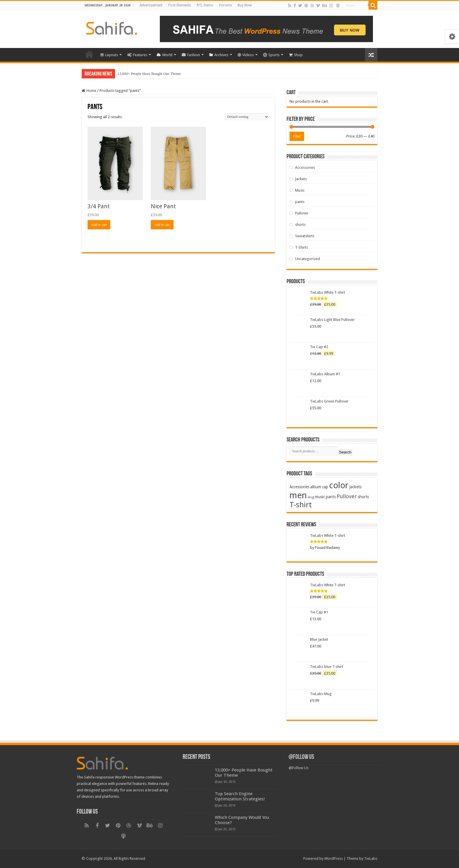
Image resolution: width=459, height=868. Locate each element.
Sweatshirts (305, 236)
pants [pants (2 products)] (331, 497)
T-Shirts (302, 247)
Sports (271, 55)
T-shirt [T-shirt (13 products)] (301, 505)
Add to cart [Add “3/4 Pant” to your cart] (99, 225)
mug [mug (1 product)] (311, 497)
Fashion (191, 55)
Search (345, 452)
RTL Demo (205, 5)
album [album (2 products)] (316, 487)
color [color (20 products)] (339, 485)
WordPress (334, 858)
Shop (296, 55)
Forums (226, 5)
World (165, 55)
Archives (219, 55)
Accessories (305, 167)
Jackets (301, 179)
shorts (300, 225)
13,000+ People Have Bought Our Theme (149, 74)
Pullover (302, 213)
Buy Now (245, 5)
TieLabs (371, 858)
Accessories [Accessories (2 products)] (299, 487)
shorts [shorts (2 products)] (363, 497)
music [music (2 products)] (320, 497)
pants (300, 202)
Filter (297, 136)
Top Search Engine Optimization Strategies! (240, 796)
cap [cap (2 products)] (325, 487)
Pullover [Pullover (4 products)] (347, 496)
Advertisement (151, 5)
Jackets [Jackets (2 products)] (355, 487)
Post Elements (180, 5)
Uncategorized (308, 259)
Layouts (109, 55)
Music (300, 190)
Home (89, 54)
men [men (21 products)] (298, 495)
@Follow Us (301, 757)
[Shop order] (247, 117)
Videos (246, 55)
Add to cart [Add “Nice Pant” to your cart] (162, 225)
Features (137, 55)
